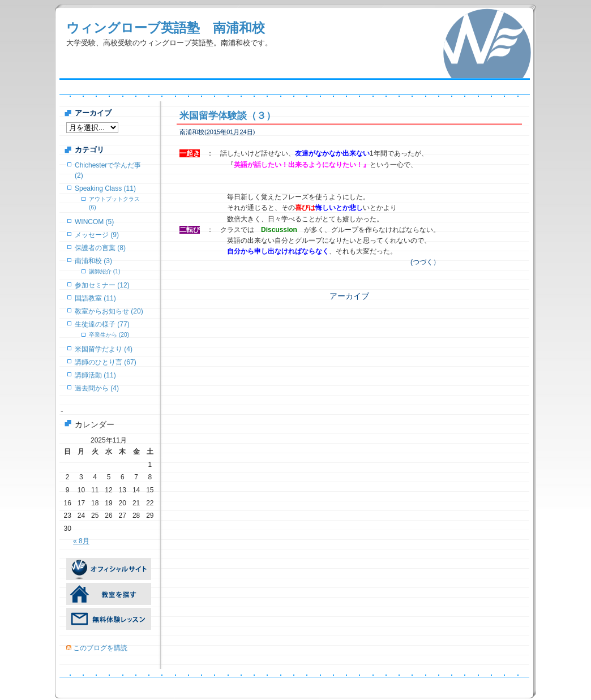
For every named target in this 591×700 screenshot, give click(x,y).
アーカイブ (349, 296)
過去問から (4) (97, 388)
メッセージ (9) (97, 235)
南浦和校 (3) (93, 261)
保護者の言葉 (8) (100, 248)
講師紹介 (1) (104, 271)
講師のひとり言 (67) (106, 362)
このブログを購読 (100, 648)
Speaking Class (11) (105, 188)
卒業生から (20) (109, 335)
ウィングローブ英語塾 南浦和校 (166, 28)
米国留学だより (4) (104, 349)
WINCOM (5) (94, 222)
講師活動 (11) (95, 375)
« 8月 (81, 541)
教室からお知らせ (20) (109, 311)
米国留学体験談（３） (228, 116)
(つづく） (425, 262)
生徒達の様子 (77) (102, 324)
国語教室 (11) (95, 298)
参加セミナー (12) (102, 285)
